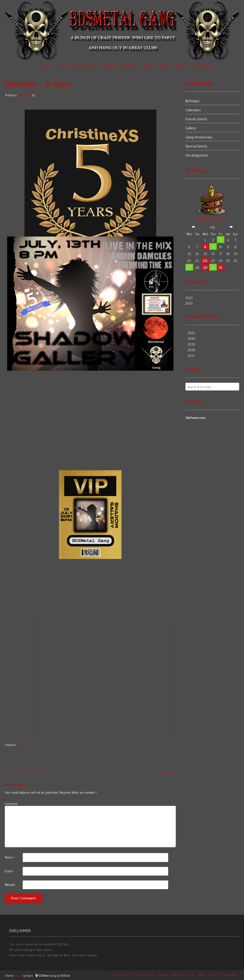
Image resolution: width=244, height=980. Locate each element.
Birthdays (192, 101)
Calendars (193, 110)
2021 (189, 297)
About (163, 65)
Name (10, 857)
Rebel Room (168, 773)
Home (46, 65)
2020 (189, 303)
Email (9, 871)
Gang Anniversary (199, 137)
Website (10, 884)
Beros (39, 95)
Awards (110, 65)
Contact (181, 65)
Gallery (21, 745)
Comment (11, 803)
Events (63, 65)
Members (130, 65)
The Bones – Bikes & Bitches (24, 773)
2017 (191, 355)
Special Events (86, 65)
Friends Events (196, 119)
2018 (191, 350)
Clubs (148, 65)
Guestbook (203, 65)
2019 (191, 344)
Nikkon (18, 975)
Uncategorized (196, 155)
